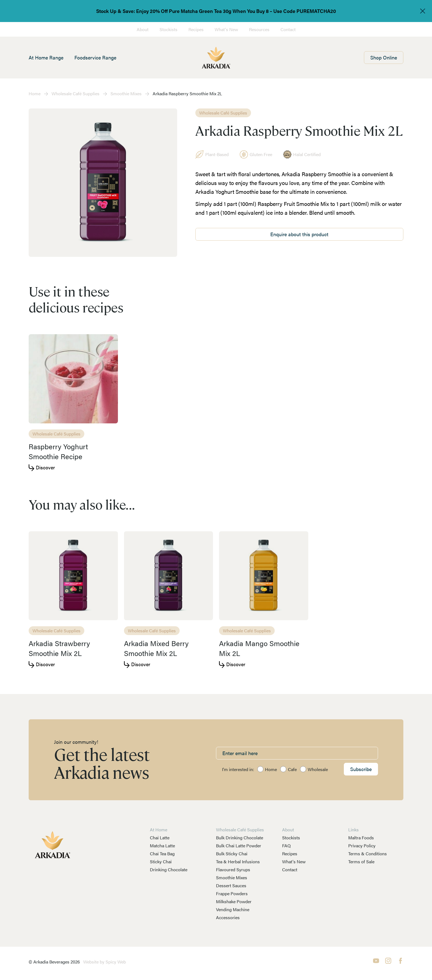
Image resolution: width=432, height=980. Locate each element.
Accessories (228, 917)
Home (35, 93)
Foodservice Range (95, 57)
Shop (384, 57)
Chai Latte (160, 838)
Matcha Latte (162, 846)
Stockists (168, 29)
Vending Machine (233, 909)
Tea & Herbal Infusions (238, 861)
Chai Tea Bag (162, 854)
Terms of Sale (361, 861)
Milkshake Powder (234, 901)
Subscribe (361, 769)
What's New (226, 29)
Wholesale (318, 769)
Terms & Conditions (368, 854)
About (143, 29)
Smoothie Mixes (126, 93)
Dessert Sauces (231, 885)
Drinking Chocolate (169, 869)
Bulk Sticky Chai (232, 854)
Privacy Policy (362, 846)
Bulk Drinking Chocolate (240, 838)
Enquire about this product (299, 234)
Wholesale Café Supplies (75, 93)
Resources (259, 29)
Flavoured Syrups (233, 869)
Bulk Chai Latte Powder (239, 846)
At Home (159, 830)
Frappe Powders (232, 893)
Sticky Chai (161, 861)
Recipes (196, 29)
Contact (288, 29)
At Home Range (46, 57)
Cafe (292, 769)
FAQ (286, 846)
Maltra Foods (361, 838)
